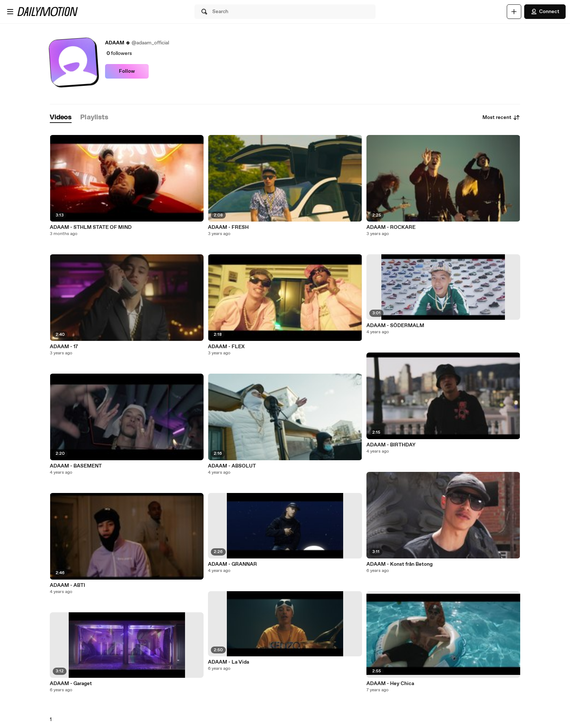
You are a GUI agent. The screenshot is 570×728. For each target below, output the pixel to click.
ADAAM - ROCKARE (391, 227)
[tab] (61, 118)
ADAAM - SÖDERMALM (395, 326)
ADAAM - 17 (64, 347)
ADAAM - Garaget (71, 684)
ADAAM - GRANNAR (232, 564)
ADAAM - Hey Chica (390, 684)
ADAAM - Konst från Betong (400, 564)
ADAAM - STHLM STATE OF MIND (91, 227)
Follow (127, 71)
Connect (545, 12)
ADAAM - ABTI (67, 585)
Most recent (501, 118)
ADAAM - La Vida (228, 662)
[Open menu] (10, 12)
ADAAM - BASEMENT (76, 466)
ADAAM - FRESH (228, 227)
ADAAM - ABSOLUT (232, 466)
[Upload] (514, 12)
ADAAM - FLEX (226, 347)
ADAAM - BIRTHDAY (391, 445)
